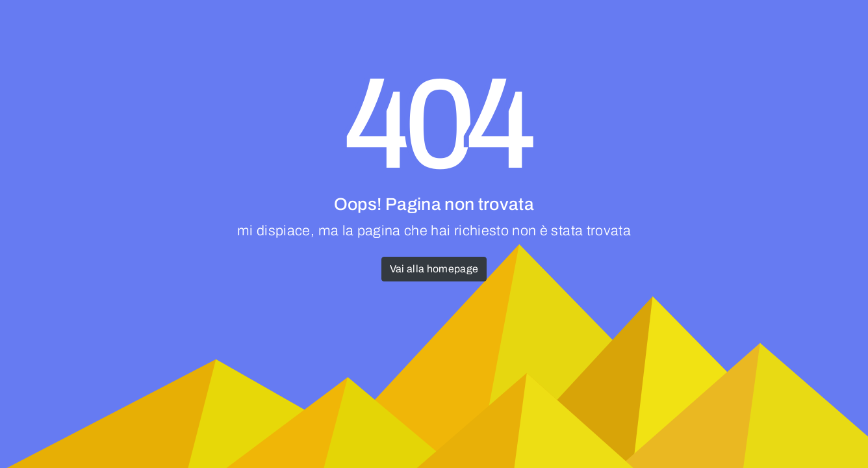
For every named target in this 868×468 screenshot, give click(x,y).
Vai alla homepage (434, 269)
